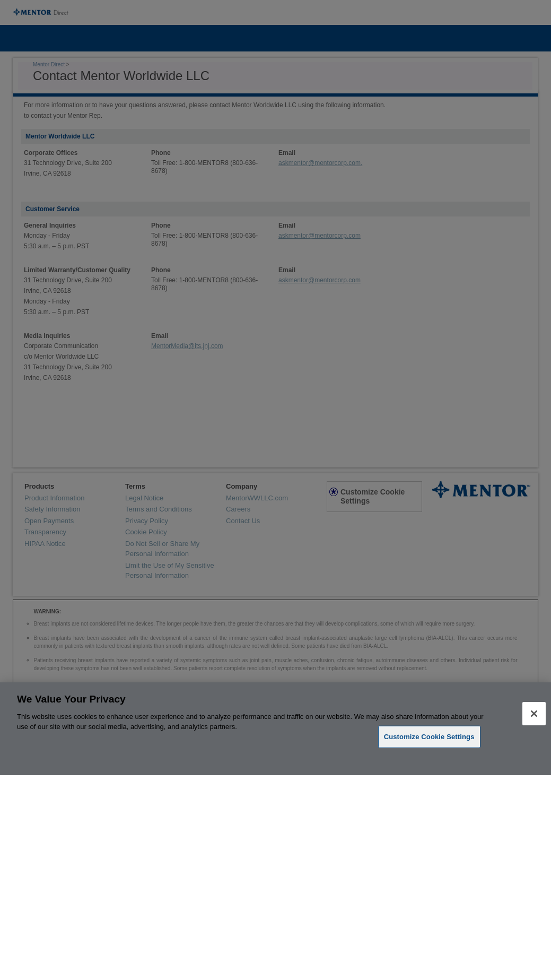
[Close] (534, 714)
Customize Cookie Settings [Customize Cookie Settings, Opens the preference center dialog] (429, 737)
